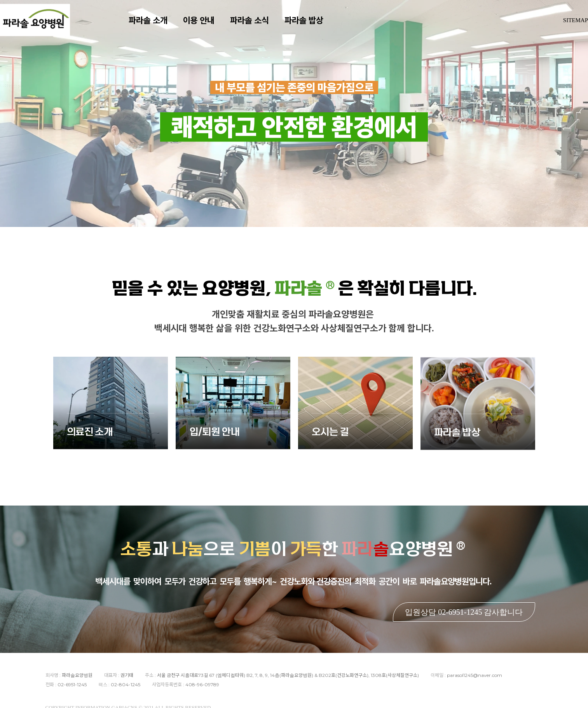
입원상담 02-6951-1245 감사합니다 (464, 612)
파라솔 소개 (159, 27)
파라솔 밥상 (315, 27)
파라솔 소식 (261, 27)
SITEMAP (576, 27)
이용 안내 (210, 27)
